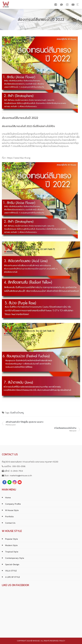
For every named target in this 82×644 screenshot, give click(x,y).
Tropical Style (12, 552)
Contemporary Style (15, 558)
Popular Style (12, 539)
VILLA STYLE (11, 571)
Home (8, 497)
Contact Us (10, 523)
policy (62, 641)
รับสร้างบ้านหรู (17, 413)
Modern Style (11, 545)
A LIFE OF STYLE (13, 577)
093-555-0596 (19, 466)
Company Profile (13, 504)
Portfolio (9, 516)
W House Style (12, 510)
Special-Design (12, 564)
